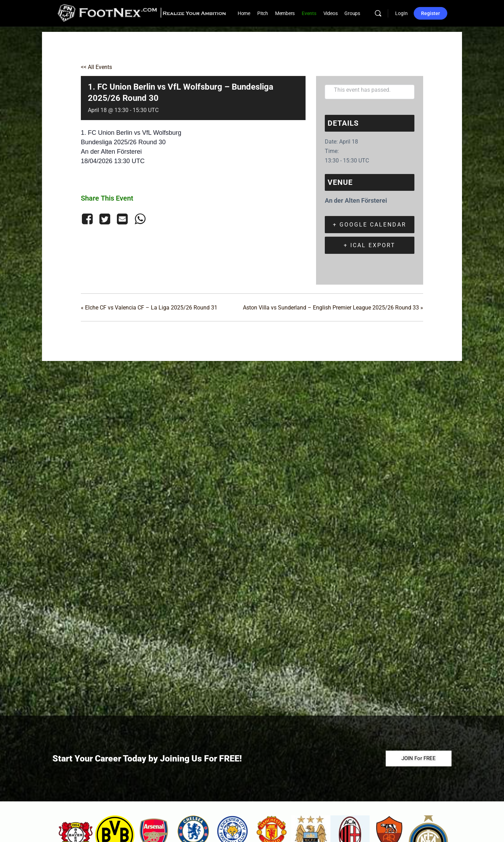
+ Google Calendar (370, 225)
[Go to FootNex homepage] (142, 13)
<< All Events (96, 67)
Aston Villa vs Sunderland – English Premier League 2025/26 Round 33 (333, 308)
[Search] (378, 13)
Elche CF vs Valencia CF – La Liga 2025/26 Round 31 (149, 308)
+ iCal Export (370, 245)
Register (430, 13)
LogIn (401, 13)
